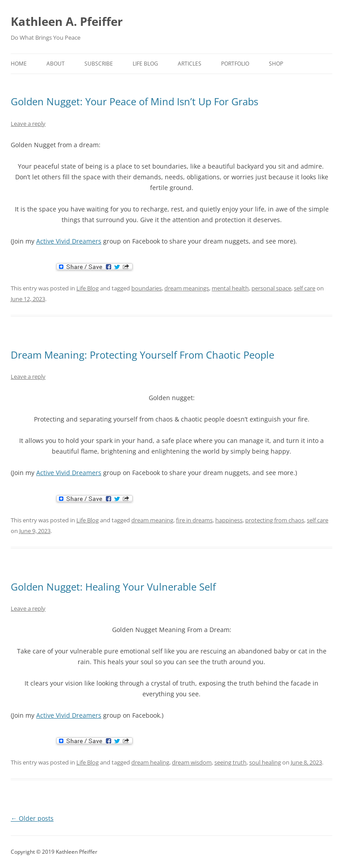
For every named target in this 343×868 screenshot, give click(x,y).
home (19, 64)
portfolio (235, 64)
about (56, 64)
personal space (271, 288)
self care (305, 288)
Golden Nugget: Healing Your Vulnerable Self (113, 587)
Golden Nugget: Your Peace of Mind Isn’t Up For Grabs (134, 101)
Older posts (32, 818)
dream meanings (187, 288)
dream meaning (152, 520)
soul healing (265, 762)
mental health (230, 288)
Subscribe (99, 64)
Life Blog (145, 64)
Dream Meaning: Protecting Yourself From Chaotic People (142, 355)
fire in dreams (194, 520)
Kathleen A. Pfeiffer (67, 21)
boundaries (146, 288)
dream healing (150, 762)
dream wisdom (192, 762)
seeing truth (230, 762)
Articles (190, 64)
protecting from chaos (275, 520)
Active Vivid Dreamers (69, 241)
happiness (229, 520)
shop (276, 64)
